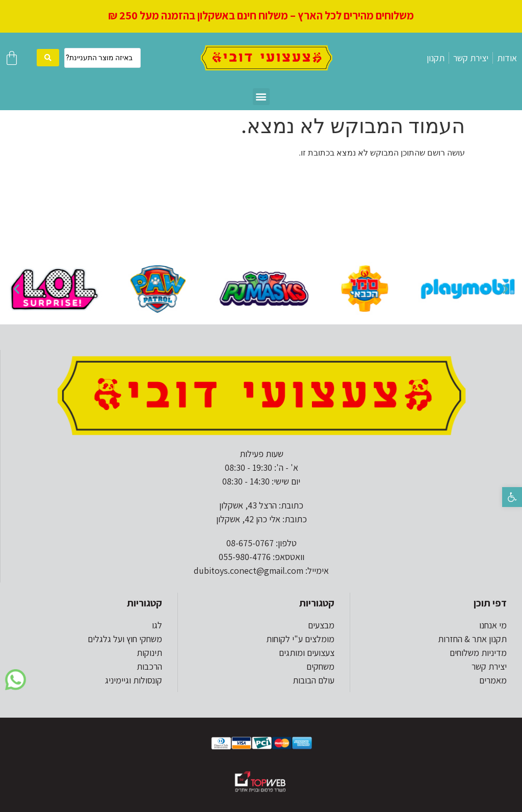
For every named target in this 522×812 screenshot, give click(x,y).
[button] (512, 497)
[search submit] (48, 58)
